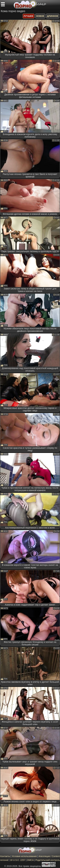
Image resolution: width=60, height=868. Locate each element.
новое (40, 16)
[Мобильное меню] (3, 4)
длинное (53, 16)
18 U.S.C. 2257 (18, 860)
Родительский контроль (48, 860)
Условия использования (24, 856)
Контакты (5, 856)
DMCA (30, 860)
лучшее (29, 16)
